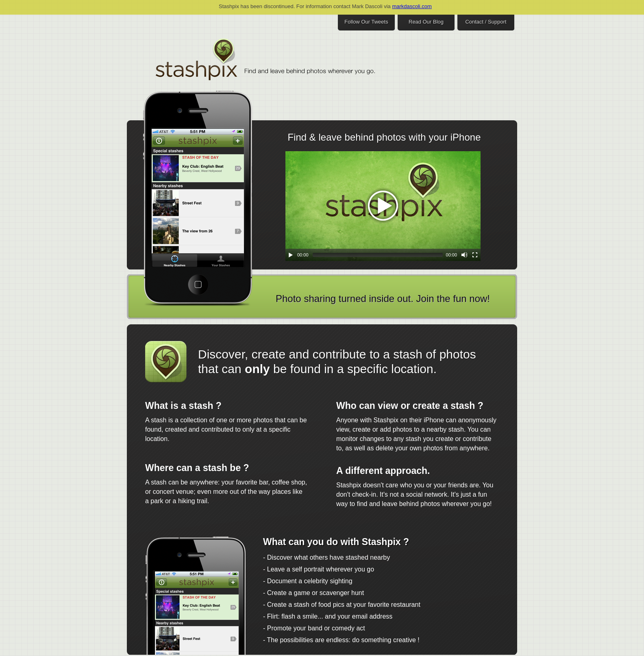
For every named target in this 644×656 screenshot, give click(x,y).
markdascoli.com (412, 6)
